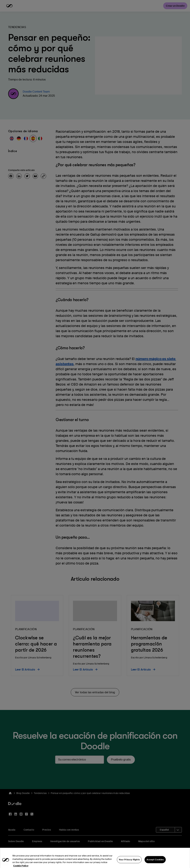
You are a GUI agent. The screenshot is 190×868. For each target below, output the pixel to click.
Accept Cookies (155, 862)
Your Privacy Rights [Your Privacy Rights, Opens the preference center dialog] (129, 862)
